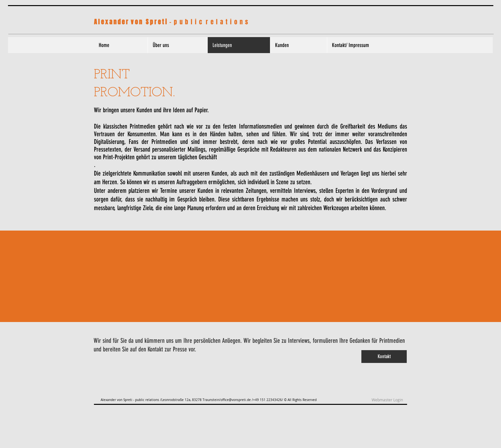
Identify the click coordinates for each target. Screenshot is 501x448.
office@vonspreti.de (236, 400)
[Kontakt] (384, 357)
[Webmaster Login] (387, 400)
